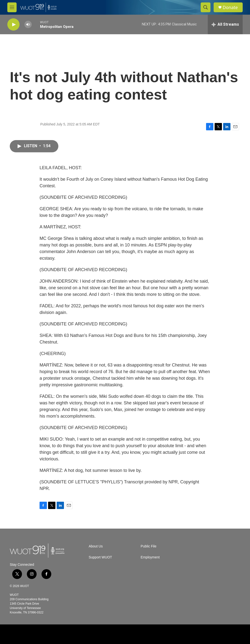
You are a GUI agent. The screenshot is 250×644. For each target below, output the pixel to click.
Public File (149, 546)
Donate (230, 7)
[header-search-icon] (206, 7)
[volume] (28, 25)
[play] (13, 25)
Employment (150, 557)
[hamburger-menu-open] (12, 7)
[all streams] (225, 24)
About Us (96, 546)
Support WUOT (100, 557)
